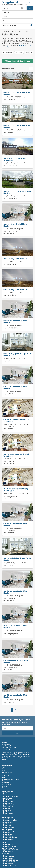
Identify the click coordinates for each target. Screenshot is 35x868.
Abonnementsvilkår (8, 772)
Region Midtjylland (17, 31)
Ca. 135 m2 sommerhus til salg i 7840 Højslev (16, 420)
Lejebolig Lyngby (7, 829)
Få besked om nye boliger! (29, 2)
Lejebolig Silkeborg (8, 831)
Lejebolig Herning (7, 845)
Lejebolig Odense (7, 800)
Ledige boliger (6, 31)
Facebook (3, 762)
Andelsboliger (8, 52)
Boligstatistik (6, 783)
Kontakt (4, 769)
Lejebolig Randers (7, 822)
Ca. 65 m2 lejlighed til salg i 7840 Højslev (17, 355)
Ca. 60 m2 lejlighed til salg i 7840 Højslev (17, 559)
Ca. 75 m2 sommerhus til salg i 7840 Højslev (16, 490)
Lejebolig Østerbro (8, 858)
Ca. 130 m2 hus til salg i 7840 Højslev (15, 696)
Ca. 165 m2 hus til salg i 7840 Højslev (15, 322)
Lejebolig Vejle (6, 833)
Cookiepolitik (6, 776)
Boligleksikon (6, 781)
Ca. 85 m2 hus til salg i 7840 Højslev (15, 225)
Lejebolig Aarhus (7, 812)
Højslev (27, 31)
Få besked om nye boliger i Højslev (17, 61)
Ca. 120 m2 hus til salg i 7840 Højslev (15, 388)
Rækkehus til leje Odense (10, 860)
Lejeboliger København (9, 846)
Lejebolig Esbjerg (7, 836)
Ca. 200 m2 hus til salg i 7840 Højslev (16, 661)
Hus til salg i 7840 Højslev (13, 229)
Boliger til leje (6, 853)
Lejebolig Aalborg (7, 803)
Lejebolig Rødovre (8, 851)
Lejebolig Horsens (7, 863)
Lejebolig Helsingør (8, 848)
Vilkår (4, 771)
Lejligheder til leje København (11, 850)
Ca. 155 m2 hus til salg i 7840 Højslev (15, 627)
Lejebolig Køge (6, 810)
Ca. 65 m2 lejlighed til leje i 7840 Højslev (17, 93)
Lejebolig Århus (7, 808)
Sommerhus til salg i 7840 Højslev (16, 424)
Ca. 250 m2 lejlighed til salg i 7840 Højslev (15, 159)
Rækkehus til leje (7, 798)
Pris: (5, 166)
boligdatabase (24, 5)
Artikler (4, 777)
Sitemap (4, 786)
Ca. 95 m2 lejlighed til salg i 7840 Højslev (17, 192)
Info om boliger (7, 784)
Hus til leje (5, 795)
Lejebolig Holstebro (8, 857)
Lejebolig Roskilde (8, 839)
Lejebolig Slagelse (8, 826)
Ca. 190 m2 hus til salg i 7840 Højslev (15, 524)
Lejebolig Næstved (8, 805)
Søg (30, 8)
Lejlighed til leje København (10, 796)
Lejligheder (19, 52)
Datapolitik (5, 774)
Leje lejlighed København (10, 820)
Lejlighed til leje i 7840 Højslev (15, 97)
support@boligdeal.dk (9, 748)
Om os (4, 767)
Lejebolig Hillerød (7, 802)
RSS (3, 788)
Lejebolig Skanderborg (9, 865)
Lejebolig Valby (7, 855)
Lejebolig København (8, 793)
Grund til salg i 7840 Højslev (15, 259)
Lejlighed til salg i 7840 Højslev (15, 163)
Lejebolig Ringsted (8, 834)
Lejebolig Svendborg (8, 819)
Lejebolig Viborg (7, 824)
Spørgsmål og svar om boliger (11, 779)
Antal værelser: (8, 133)
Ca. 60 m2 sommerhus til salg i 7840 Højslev (16, 455)
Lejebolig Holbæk (7, 814)
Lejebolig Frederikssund (9, 827)
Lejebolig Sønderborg (9, 862)
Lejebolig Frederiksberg (9, 838)
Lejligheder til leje (7, 807)
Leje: (5, 100)
